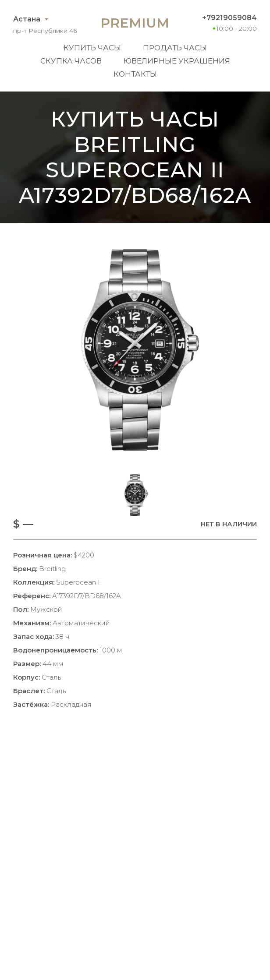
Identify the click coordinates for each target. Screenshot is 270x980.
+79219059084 (229, 18)
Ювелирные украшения (177, 61)
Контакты (135, 74)
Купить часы (92, 48)
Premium (135, 23)
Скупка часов (71, 61)
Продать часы (175, 48)
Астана (27, 19)
